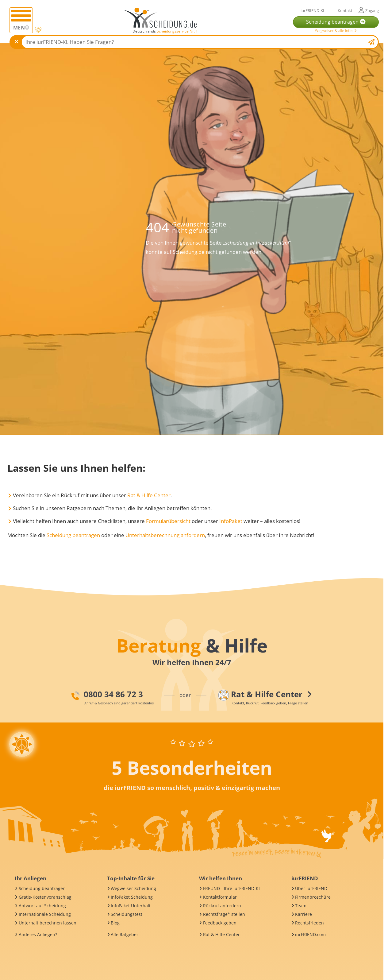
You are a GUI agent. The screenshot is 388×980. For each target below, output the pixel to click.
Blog (115, 923)
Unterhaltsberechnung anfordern (165, 535)
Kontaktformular (220, 897)
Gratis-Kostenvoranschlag (45, 897)
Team (301, 906)
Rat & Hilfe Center (149, 495)
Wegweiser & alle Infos (336, 31)
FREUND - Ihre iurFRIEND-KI (231, 888)
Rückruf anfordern (222, 906)
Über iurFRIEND (311, 888)
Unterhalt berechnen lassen (48, 923)
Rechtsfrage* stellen (224, 914)
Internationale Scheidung (45, 914)
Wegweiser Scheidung (133, 888)
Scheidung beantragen (73, 535)
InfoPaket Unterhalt (131, 906)
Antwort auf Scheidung (42, 906)
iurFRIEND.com (310, 934)
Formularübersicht (168, 521)
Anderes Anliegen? (38, 934)
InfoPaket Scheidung (132, 897)
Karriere (303, 914)
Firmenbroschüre (313, 897)
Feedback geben (220, 923)
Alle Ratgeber (125, 934)
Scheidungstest (127, 914)
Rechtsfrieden (309, 923)
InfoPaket (231, 521)
